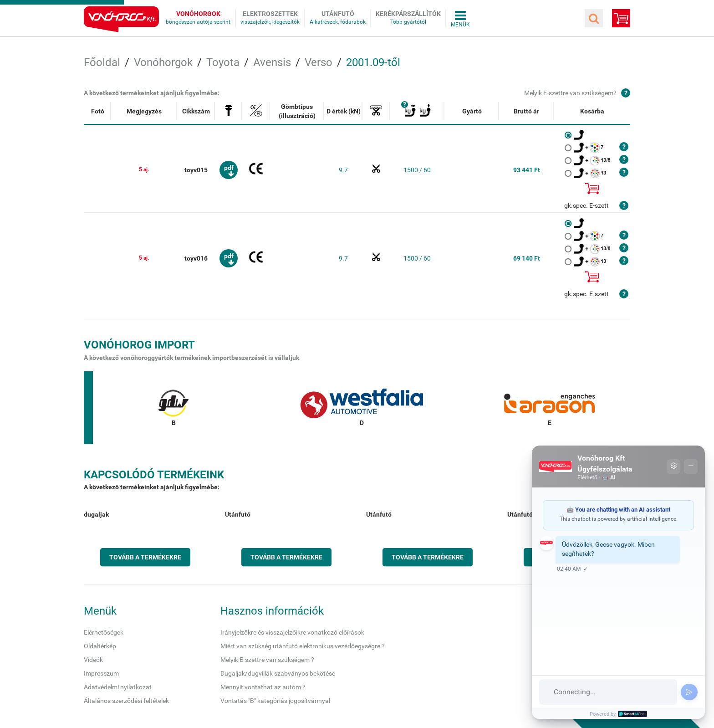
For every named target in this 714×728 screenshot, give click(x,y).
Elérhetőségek (104, 632)
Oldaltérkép (100, 646)
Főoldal (102, 62)
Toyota (223, 62)
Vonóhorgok (198, 14)
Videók (93, 660)
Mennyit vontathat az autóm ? (263, 687)
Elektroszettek (270, 14)
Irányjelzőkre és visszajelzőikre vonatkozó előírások (292, 632)
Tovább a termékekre (145, 557)
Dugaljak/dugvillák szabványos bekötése (278, 673)
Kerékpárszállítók (408, 14)
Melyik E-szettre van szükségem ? (267, 660)
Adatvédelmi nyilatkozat (118, 687)
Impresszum (101, 673)
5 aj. (144, 169)
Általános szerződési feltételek (126, 701)
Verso (319, 62)
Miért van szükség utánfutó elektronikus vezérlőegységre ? (303, 646)
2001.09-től (373, 62)
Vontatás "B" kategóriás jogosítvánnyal (275, 701)
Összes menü (460, 18)
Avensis (272, 62)
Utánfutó (338, 14)
